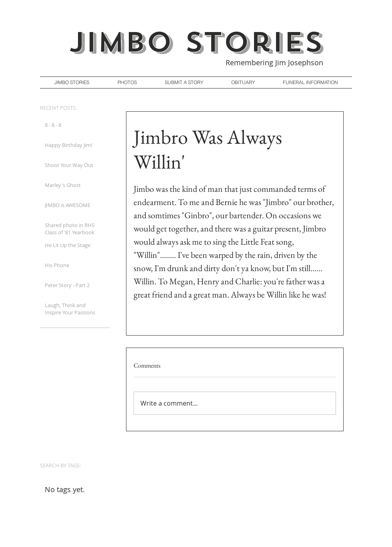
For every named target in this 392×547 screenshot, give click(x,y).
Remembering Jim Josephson (274, 62)
